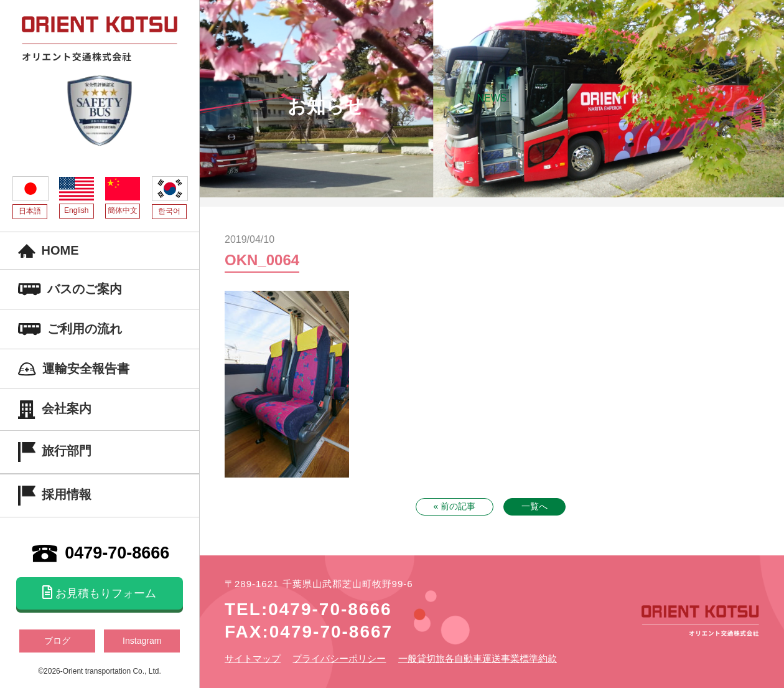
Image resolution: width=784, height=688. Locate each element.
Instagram (142, 641)
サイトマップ (253, 658)
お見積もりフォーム (99, 593)
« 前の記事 (455, 506)
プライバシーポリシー (339, 658)
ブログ (57, 641)
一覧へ (534, 506)
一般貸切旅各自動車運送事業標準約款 (478, 658)
